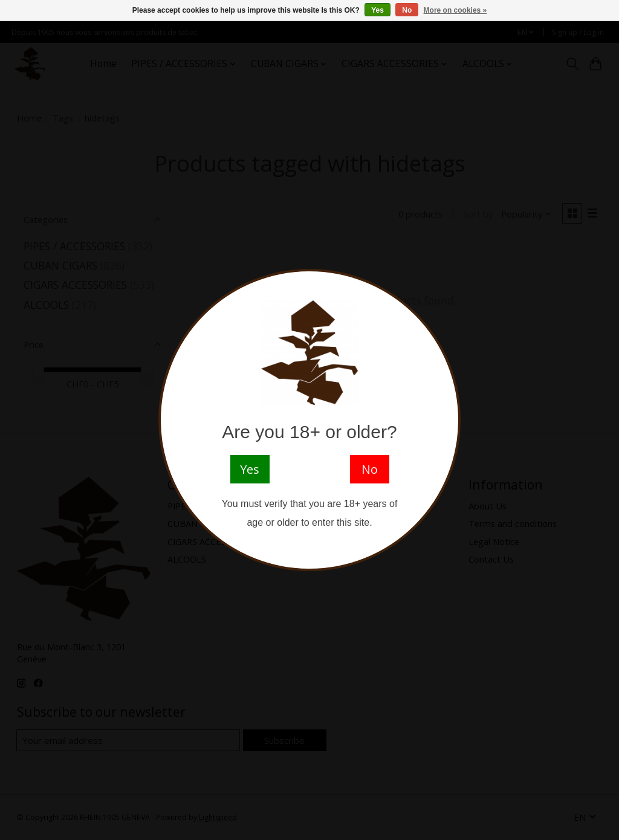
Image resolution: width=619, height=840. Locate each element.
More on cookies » (455, 10)
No (407, 10)
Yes (378, 10)
